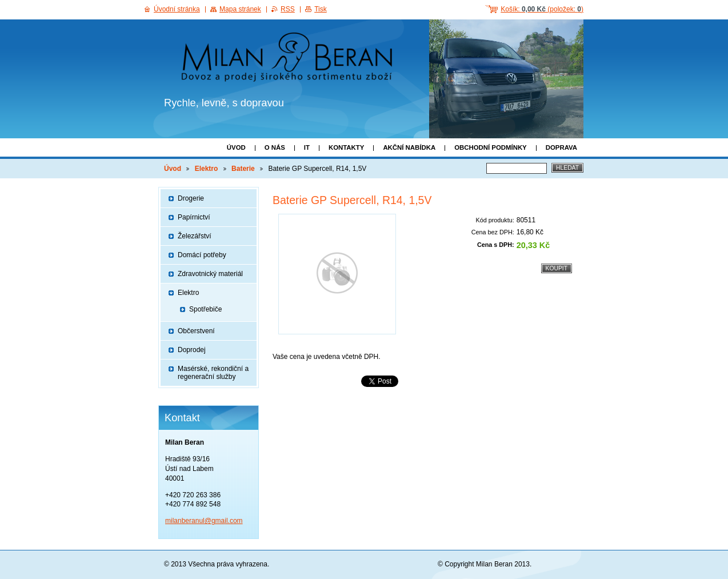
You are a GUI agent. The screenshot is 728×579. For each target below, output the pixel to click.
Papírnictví (194, 217)
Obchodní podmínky (491, 147)
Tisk (321, 9)
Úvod (236, 147)
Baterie (243, 169)
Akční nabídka (409, 147)
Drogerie (191, 198)
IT (307, 147)
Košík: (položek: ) (542, 9)
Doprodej (192, 350)
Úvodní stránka (177, 9)
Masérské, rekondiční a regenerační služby (213, 373)
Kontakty (346, 147)
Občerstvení (196, 331)
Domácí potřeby (202, 255)
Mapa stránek (240, 9)
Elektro (207, 169)
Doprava (561, 147)
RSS (288, 9)
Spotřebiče (205, 309)
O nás (275, 147)
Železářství (195, 236)
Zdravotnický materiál (210, 274)
